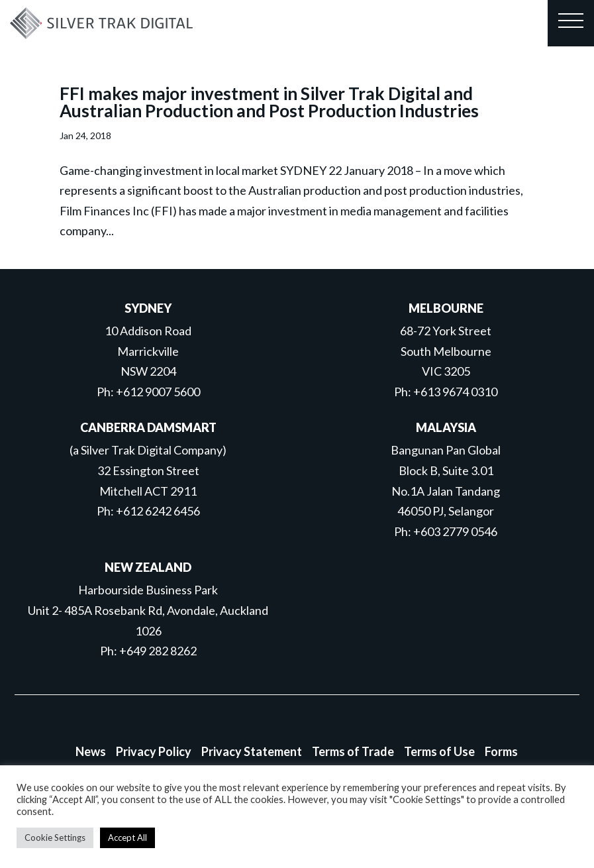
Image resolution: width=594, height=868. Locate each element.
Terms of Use (439, 751)
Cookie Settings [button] (55, 838)
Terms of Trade (353, 751)
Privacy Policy (154, 751)
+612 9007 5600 (158, 392)
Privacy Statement (252, 751)
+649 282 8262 (158, 651)
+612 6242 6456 (158, 511)
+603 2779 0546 (455, 531)
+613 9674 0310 (455, 392)
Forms (501, 751)
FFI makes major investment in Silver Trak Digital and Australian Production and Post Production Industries (269, 102)
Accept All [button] (127, 838)
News (91, 751)
